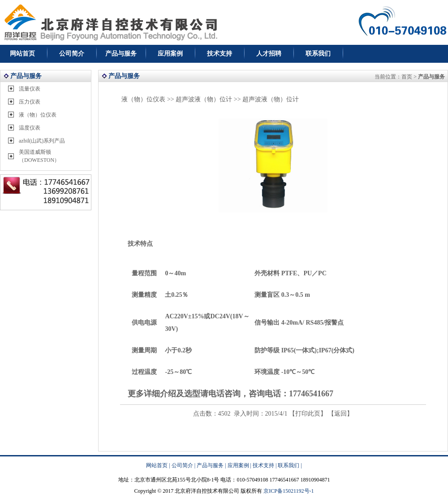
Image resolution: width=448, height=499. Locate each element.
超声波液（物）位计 (204, 99)
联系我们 (318, 54)
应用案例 (170, 54)
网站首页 (22, 54)
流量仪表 (30, 89)
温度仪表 (30, 128)
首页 (407, 77)
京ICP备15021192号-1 (289, 491)
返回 (340, 414)
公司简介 (72, 54)
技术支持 (220, 54)
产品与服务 (121, 54)
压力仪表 (30, 102)
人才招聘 (269, 54)
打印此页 (308, 414)
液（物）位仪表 (38, 115)
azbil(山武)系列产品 (42, 141)
